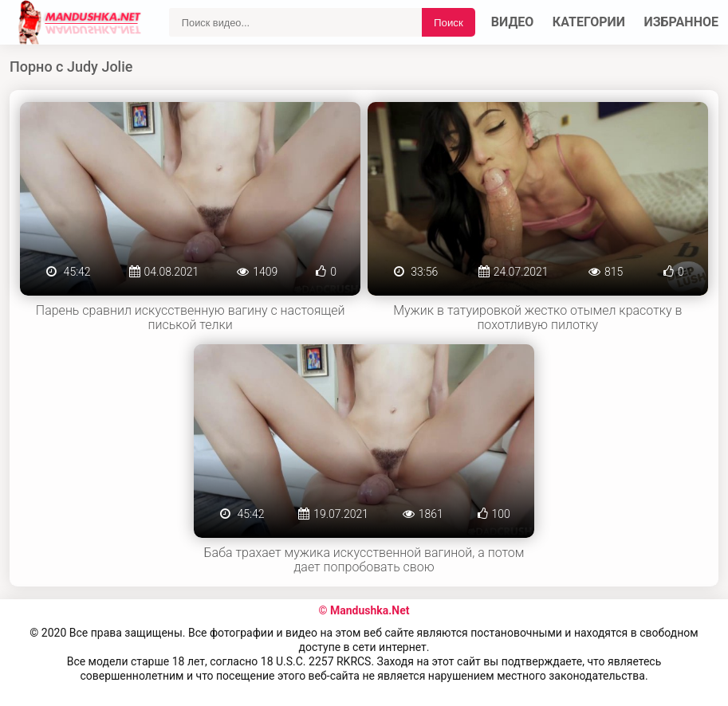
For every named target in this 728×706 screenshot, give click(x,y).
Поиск (449, 23)
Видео (513, 22)
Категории (589, 22)
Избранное (682, 22)
